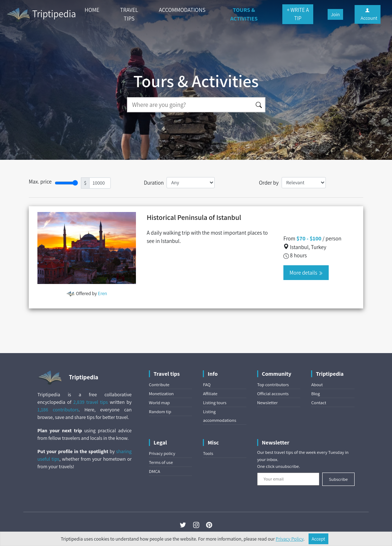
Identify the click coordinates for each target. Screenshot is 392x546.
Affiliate (210, 394)
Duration (154, 182)
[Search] (190, 105)
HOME (92, 10)
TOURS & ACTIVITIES (244, 14)
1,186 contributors (58, 410)
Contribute (159, 385)
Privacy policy (162, 453)
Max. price (40, 181)
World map (159, 403)
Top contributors (273, 385)
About (317, 385)
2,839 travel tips (91, 402)
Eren (102, 293)
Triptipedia (41, 15)
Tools (208, 453)
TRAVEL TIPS (129, 14)
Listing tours (215, 403)
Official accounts (273, 394)
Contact (318, 403)
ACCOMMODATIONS (182, 10)
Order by (269, 182)
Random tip (160, 412)
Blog (315, 394)
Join (335, 14)
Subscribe (338, 479)
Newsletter (267, 403)
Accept (319, 539)
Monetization (161, 394)
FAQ (207, 385)
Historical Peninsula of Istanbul (194, 217)
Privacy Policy (290, 539)
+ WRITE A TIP (298, 14)
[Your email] (288, 479)
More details (306, 272)
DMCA (154, 471)
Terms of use (161, 462)
